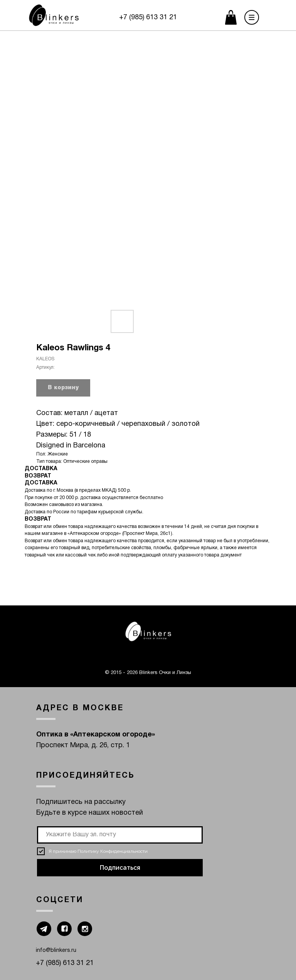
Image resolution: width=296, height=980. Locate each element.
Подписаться (120, 868)
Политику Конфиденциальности (113, 851)
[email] (120, 835)
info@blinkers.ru (56, 951)
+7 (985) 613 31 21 (148, 18)
